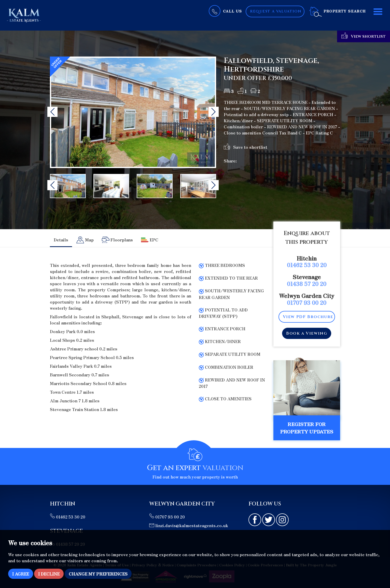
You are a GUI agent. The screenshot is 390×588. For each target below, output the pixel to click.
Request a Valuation (276, 11)
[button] (52, 112)
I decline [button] (49, 574)
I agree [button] (21, 574)
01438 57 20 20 (307, 283)
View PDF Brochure (308, 317)
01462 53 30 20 (307, 265)
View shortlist (364, 36)
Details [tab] (61, 240)
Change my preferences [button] (98, 574)
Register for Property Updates (307, 428)
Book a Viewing (307, 333)
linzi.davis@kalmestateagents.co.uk (189, 525)
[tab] (85, 240)
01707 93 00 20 (307, 302)
